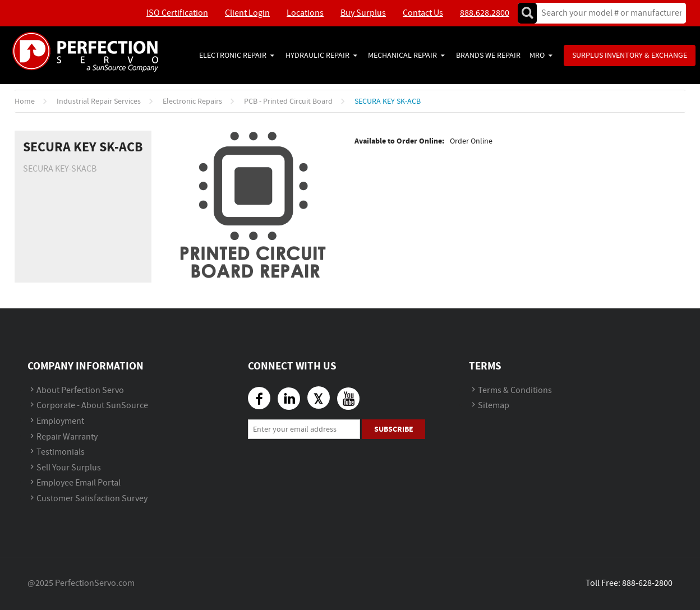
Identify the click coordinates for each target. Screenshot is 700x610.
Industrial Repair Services (99, 101)
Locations (305, 13)
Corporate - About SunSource (92, 406)
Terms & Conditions (515, 391)
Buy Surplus (363, 13)
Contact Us (423, 13)
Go (527, 13)
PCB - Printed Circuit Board (288, 101)
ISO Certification (177, 13)
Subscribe (394, 429)
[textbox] (608, 13)
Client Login (247, 13)
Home (25, 101)
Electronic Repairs (192, 101)
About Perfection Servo (80, 391)
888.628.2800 (485, 13)
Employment (60, 421)
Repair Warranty (67, 437)
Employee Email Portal (79, 483)
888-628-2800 (647, 583)
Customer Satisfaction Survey (92, 499)
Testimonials (61, 452)
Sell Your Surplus (69, 468)
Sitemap (494, 406)
